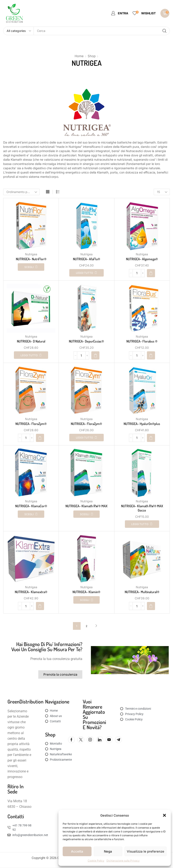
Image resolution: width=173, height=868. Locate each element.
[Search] (164, 31)
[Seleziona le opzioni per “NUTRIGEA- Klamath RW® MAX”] (86, 514)
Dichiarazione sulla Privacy (123, 861)
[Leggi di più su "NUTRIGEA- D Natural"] (31, 355)
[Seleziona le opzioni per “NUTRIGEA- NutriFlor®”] (31, 267)
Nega (108, 851)
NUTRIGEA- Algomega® (142, 259)
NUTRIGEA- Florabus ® (142, 341)
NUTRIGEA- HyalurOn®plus (142, 424)
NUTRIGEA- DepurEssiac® (86, 341)
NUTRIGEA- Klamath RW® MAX (86, 506)
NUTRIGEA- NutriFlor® (31, 259)
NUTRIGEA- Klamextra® (31, 592)
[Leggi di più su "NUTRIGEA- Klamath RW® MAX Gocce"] (142, 524)
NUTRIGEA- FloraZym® (31, 424)
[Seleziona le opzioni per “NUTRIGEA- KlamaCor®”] (31, 514)
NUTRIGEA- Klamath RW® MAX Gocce (142, 508)
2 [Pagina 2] (86, 626)
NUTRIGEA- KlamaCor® (31, 506)
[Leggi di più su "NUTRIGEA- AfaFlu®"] (86, 273)
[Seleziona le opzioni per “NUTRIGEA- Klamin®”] (86, 600)
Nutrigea (31, 254)
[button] (164, 815)
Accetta (77, 851)
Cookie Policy (96, 861)
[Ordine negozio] (21, 192)
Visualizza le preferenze (146, 851)
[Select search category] (19, 31)
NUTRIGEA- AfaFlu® (86, 259)
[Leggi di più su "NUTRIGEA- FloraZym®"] (86, 438)
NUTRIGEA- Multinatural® (142, 592)
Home (79, 56)
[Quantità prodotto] (137, 273)
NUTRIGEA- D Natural (31, 341)
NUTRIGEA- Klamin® (86, 592)
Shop (92, 56)
